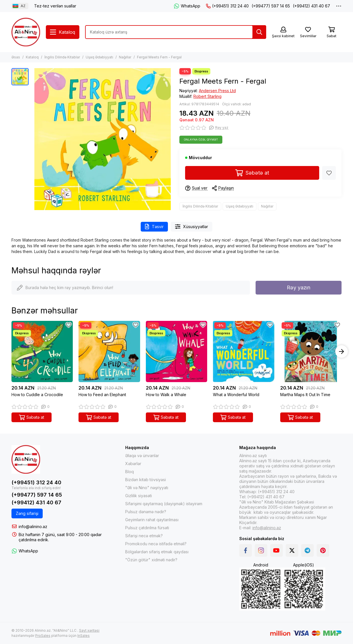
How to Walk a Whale (166, 395)
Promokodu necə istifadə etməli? (156, 544)
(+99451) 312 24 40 (227, 6)
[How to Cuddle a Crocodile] (42, 351)
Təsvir (154, 227)
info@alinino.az (33, 527)
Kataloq (32, 57)
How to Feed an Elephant (102, 395)
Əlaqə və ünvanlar (142, 456)
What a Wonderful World (236, 395)
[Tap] (259, 32)
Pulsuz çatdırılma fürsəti (147, 528)
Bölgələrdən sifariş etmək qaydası (157, 552)
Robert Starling (207, 96)
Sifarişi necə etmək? (144, 536)
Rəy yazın (299, 288)
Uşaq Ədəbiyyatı (99, 57)
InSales (84, 636)
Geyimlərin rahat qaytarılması (152, 520)
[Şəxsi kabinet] (283, 32)
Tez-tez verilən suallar (55, 6)
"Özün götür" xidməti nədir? (151, 560)
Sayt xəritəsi (89, 630)
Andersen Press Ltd (217, 91)
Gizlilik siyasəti (139, 496)
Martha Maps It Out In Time (305, 395)
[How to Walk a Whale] (176, 351)
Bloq (130, 472)
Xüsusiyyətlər (192, 227)
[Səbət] (332, 32)
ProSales (43, 636)
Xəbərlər (133, 464)
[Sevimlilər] (308, 32)
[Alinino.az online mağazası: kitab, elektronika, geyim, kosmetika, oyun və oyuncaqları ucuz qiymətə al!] (26, 32)
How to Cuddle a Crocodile (37, 395)
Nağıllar (125, 57)
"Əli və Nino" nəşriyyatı (147, 488)
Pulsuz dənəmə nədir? (146, 512)
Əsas (16, 57)
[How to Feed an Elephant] (109, 351)
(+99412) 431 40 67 (311, 6)
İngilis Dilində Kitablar (62, 57)
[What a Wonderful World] (244, 351)
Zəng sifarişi (27, 513)
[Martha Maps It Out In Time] (311, 351)
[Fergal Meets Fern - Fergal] (103, 139)
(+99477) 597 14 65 (271, 6)
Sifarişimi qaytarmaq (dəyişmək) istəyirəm (164, 504)
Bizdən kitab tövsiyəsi (146, 480)
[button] (342, 351)
